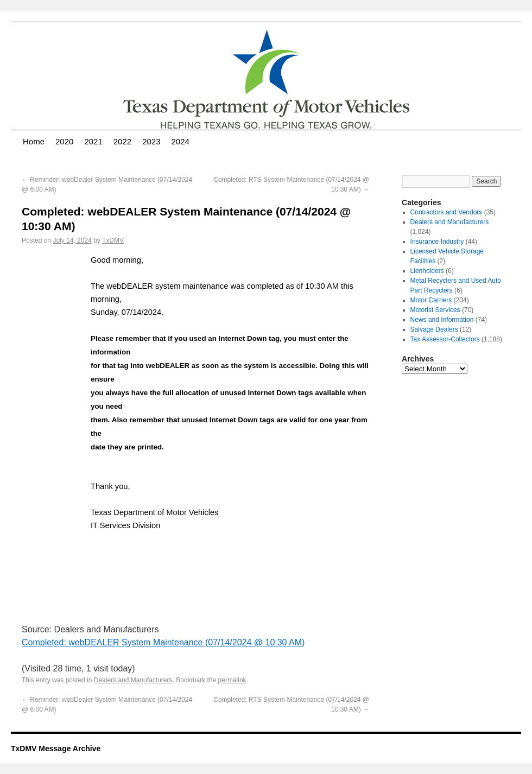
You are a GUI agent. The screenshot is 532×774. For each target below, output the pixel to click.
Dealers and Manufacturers (133, 680)
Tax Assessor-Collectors (445, 339)
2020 (64, 141)
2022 (122, 141)
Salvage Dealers (434, 329)
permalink (232, 680)
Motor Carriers (431, 300)
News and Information (442, 320)
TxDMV (113, 240)
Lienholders (427, 271)
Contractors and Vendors (446, 212)
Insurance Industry (437, 242)
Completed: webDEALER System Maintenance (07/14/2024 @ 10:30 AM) (163, 642)
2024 (180, 141)
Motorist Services (435, 310)
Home (34, 141)
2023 (151, 141)
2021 (93, 141)
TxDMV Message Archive (56, 748)
